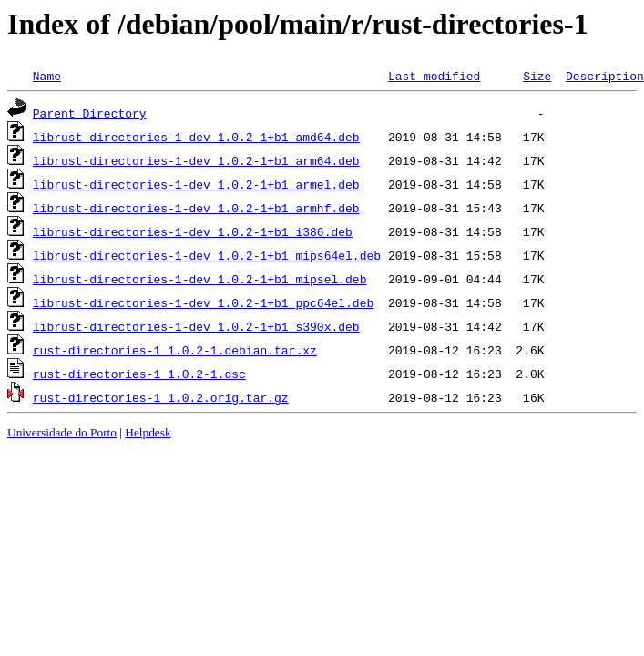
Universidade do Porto (62, 432)
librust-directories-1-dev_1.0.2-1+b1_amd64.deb (196, 137)
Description (605, 76)
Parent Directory (90, 113)
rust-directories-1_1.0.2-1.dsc (139, 374)
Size (537, 76)
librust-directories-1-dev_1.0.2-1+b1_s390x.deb (196, 326)
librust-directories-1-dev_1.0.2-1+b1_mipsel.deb (200, 279)
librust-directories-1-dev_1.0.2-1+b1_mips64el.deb (207, 255)
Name (47, 76)
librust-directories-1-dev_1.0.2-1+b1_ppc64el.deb (203, 302)
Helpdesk (148, 432)
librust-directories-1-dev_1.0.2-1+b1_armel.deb (196, 184)
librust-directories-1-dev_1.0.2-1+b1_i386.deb (193, 231)
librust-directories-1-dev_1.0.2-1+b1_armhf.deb (196, 208)
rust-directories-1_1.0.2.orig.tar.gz (161, 397)
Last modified (434, 76)
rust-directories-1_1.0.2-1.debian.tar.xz (175, 350)
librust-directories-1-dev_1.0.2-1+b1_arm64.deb (196, 160)
